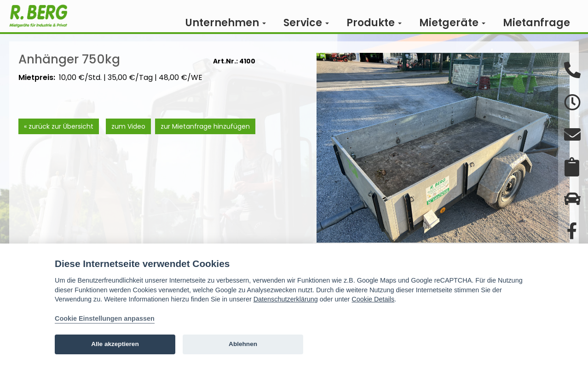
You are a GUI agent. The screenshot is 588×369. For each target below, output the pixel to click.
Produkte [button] (374, 23)
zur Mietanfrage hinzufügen (205, 140)
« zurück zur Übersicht (59, 140)
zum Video (128, 140)
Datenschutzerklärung (286, 299)
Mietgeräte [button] (452, 23)
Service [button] (306, 23)
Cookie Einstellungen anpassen (105, 318)
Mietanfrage (536, 23)
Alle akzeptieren (115, 344)
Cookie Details (373, 299)
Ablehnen (243, 344)
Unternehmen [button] (226, 23)
